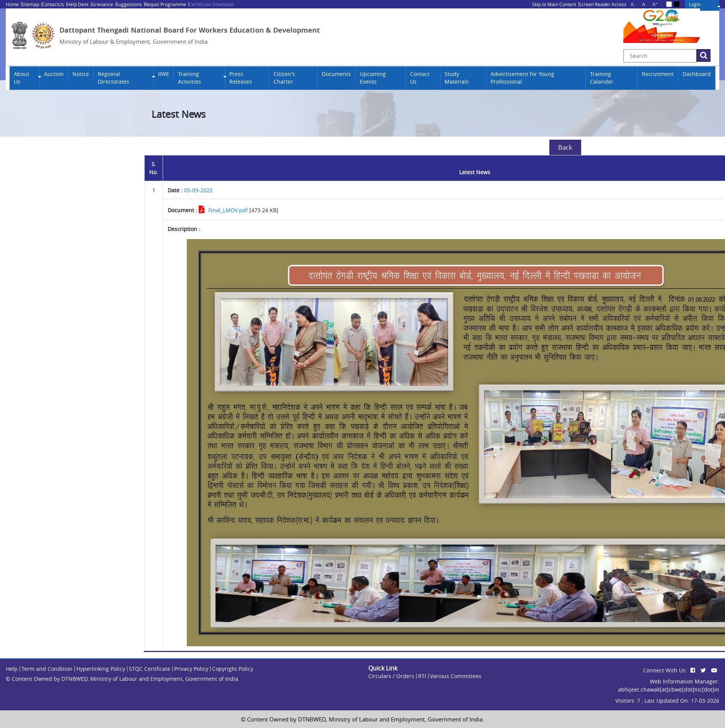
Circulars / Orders (391, 676)
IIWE (164, 74)
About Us (21, 78)
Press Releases (241, 78)
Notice (81, 74)
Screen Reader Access (603, 4)
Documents (336, 74)
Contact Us (420, 78)
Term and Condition (47, 669)
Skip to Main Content (554, 4)
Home (12, 4)
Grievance (102, 4)
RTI (422, 676)
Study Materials (457, 78)
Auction (54, 74)
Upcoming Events (373, 78)
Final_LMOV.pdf (228, 210)
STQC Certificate (150, 669)
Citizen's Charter (284, 78)
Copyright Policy (233, 669)
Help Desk (78, 4)
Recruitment (658, 74)
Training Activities (189, 78)
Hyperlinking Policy (101, 669)
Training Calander (602, 78)
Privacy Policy (191, 669)
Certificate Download (211, 4)
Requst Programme (165, 4)
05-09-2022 (198, 190)
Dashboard (697, 74)
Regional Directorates (114, 78)
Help (12, 669)
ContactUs (53, 4)
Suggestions (129, 4)
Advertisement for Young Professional (522, 78)
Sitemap (30, 4)
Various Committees (456, 676)
